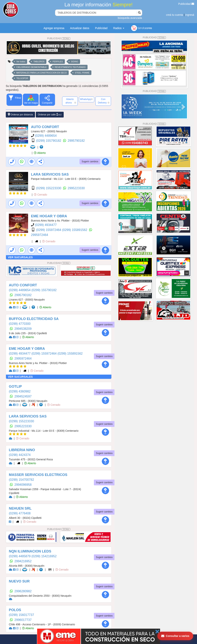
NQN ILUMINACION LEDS (30, 551)
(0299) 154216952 (44, 556)
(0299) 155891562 (75, 230)
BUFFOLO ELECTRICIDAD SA (34, 319)
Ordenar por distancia (20, 115)
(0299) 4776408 (20, 513)
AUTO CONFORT (45, 127)
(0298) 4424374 (20, 455)
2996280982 (23, 591)
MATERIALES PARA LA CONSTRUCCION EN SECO (42, 73)
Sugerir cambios (90, 162)
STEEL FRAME (82, 73)
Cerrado (40, 195)
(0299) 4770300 (20, 324)
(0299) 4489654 (46, 136)
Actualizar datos (80, 28)
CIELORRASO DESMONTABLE (32, 67)
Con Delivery (104, 101)
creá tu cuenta (175, 15)
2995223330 (76, 188)
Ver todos (21, 62)
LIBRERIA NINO (22, 450)
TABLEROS (39, 62)
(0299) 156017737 (21, 615)
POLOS (15, 610)
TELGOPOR (22, 78)
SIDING (75, 62)
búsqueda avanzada (130, 18)
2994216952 (23, 561)
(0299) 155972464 (49, 230)
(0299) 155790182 (49, 141)
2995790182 (76, 141)
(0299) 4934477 (46, 225)
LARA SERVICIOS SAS (50, 174)
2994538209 (23, 329)
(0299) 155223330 (49, 188)
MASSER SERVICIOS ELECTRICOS (38, 475)
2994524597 (23, 396)
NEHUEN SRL (20, 508)
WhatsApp (86, 99)
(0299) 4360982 (20, 391)
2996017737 (23, 620)
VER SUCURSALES (20, 257)
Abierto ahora (71, 101)
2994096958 (23, 485)
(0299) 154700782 (21, 480)
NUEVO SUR (19, 581)
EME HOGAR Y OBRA (49, 216)
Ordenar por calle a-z (50, 115)
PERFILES (58, 62)
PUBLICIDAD (59, 38)
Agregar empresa (54, 28)
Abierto (40, 153)
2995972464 (40, 235)
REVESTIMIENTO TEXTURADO (70, 67)
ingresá (190, 15)
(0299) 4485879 (20, 556)
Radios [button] (119, 28)
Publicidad (186, 4)
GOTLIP (15, 387)
